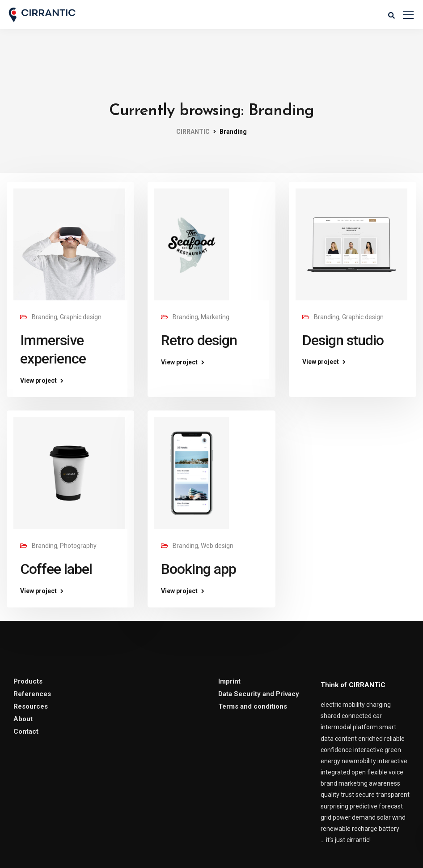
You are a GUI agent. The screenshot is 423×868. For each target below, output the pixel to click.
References (32, 694)
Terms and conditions (253, 706)
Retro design (199, 340)
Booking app (198, 569)
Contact (26, 731)
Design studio (343, 340)
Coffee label (56, 569)
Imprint (229, 681)
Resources (31, 706)
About (23, 719)
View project (38, 381)
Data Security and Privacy (259, 694)
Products (28, 681)
